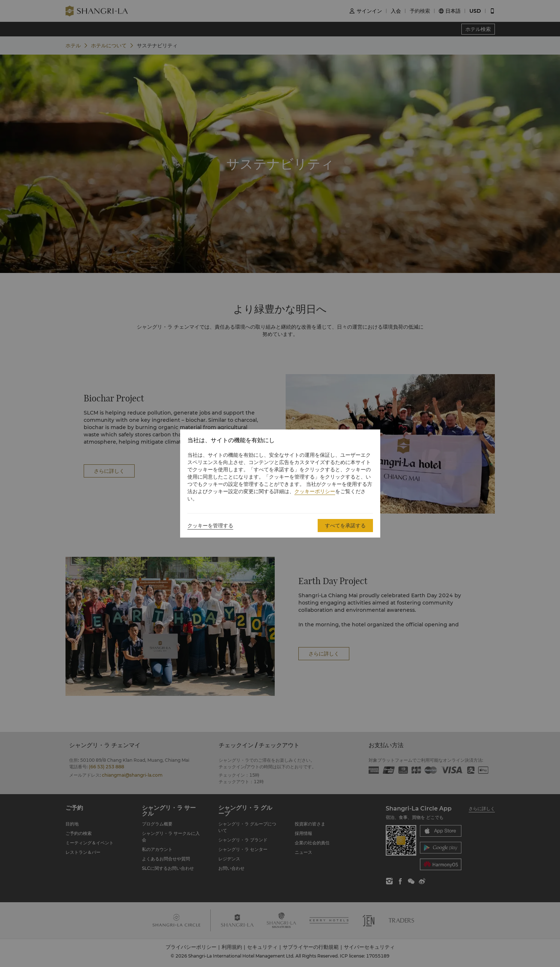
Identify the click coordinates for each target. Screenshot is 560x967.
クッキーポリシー (315, 491)
